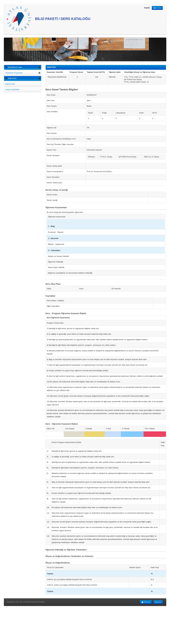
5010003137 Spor (14, 67)
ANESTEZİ (11, 78)
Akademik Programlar (14, 73)
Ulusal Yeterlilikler (12, 89)
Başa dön (158, 602)
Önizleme (146, 602)
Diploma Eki (10, 84)
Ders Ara (157, 8)
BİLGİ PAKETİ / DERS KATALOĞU (49, 19)
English (147, 8)
